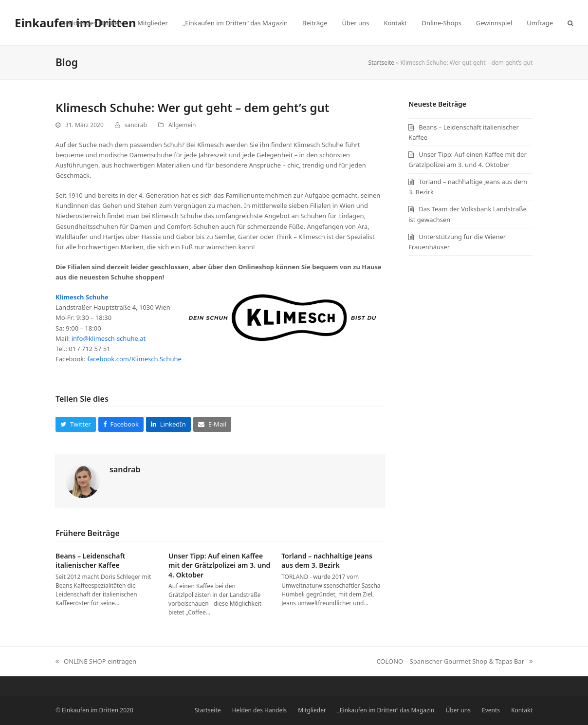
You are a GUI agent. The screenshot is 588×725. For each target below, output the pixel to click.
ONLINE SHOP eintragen (96, 662)
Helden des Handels (259, 710)
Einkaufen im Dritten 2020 (98, 710)
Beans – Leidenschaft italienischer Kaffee (90, 560)
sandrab (136, 125)
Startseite (382, 63)
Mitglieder (312, 710)
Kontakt (522, 710)
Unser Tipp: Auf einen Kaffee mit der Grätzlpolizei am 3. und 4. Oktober (219, 565)
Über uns (458, 710)
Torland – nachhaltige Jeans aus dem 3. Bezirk (327, 560)
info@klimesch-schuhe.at (109, 338)
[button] (570, 23)
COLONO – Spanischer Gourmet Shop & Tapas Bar (454, 662)
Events (491, 710)
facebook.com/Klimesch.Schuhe (134, 359)
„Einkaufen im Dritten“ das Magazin (386, 710)
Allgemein (182, 125)
